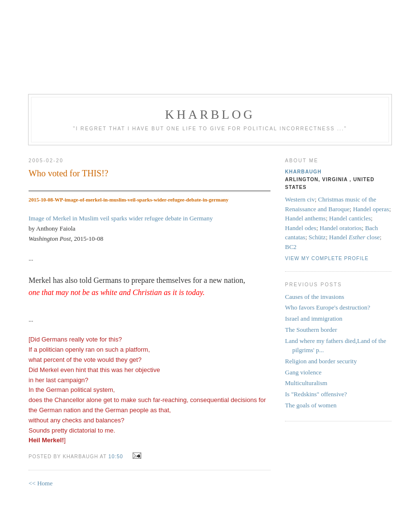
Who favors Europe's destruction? (328, 307)
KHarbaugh (303, 172)
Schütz (317, 237)
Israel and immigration (314, 318)
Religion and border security (321, 361)
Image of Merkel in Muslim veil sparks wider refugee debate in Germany (121, 218)
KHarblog (210, 115)
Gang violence (303, 372)
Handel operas (371, 209)
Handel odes (301, 228)
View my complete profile (327, 258)
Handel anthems (305, 218)
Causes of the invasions (315, 297)
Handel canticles (350, 218)
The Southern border (311, 330)
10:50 (116, 457)
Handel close (354, 237)
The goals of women (311, 405)
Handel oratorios (341, 228)
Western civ (300, 199)
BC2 (291, 247)
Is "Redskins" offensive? (316, 394)
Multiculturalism (306, 383)
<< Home (41, 483)
